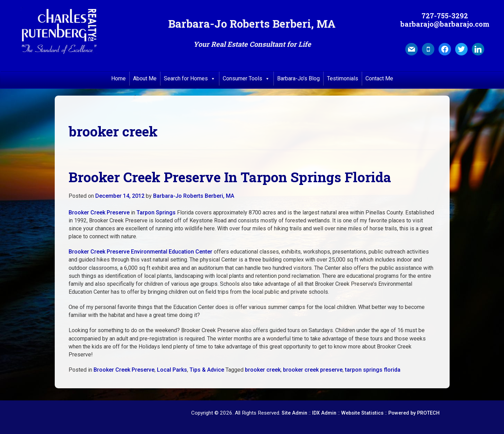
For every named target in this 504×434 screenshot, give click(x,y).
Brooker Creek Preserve (99, 212)
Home (118, 78)
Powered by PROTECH (414, 413)
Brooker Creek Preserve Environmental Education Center (140, 252)
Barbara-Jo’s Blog (298, 78)
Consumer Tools (246, 79)
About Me (145, 78)
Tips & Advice (207, 370)
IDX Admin (324, 413)
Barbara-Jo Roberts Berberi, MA (194, 196)
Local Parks (172, 370)
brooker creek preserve (313, 370)
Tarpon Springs (156, 212)
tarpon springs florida (373, 370)
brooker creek (263, 370)
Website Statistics (362, 413)
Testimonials (343, 78)
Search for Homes (190, 79)
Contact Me (379, 78)
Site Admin (294, 413)
